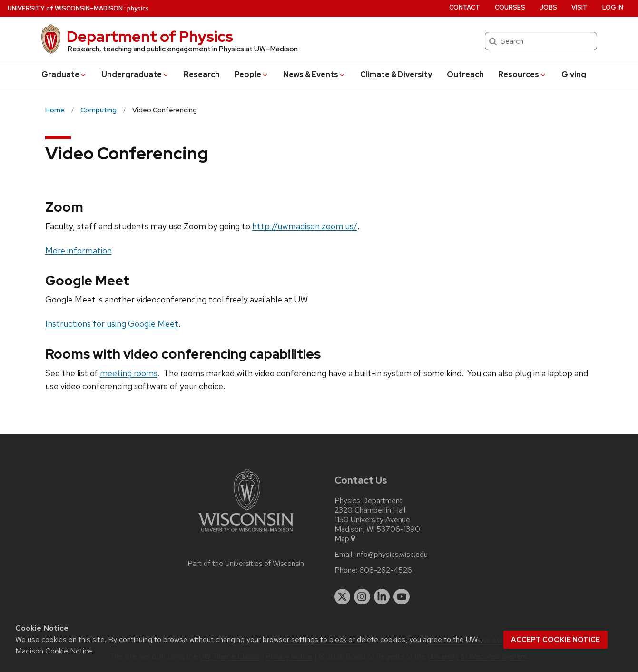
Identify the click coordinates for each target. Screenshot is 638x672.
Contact (465, 7)
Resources (522, 74)
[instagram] (362, 597)
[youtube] (402, 597)
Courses (510, 7)
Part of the (246, 564)
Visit (579, 7)
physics (138, 8)
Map (346, 539)
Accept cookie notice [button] (555, 640)
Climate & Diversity (396, 74)
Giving (574, 74)
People (252, 74)
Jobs (548, 7)
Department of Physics (150, 36)
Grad (64, 74)
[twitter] (343, 597)
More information (79, 250)
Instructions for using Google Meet (112, 324)
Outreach (465, 74)
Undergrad (135, 74)
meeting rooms (129, 373)
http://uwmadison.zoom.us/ (305, 226)
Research (202, 74)
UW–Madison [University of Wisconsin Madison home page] (65, 8)
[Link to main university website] (246, 533)
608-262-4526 (386, 570)
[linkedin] (382, 597)
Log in (613, 7)
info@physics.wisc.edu (392, 555)
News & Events (314, 74)
